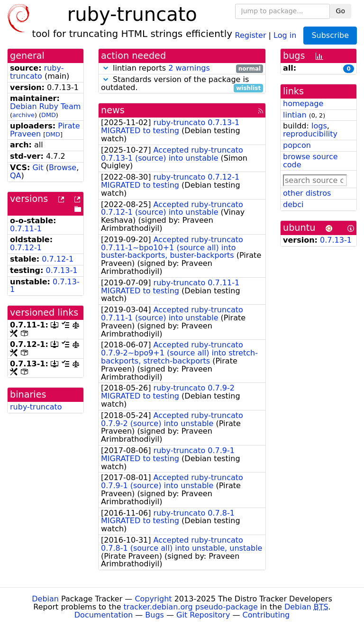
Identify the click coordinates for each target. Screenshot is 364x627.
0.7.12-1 (26, 248)
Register (251, 35)
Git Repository (203, 615)
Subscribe (330, 35)
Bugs (155, 615)
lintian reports (182, 68)
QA (16, 176)
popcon (297, 145)
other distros (307, 193)
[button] (106, 68)
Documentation (104, 615)
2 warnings (189, 68)
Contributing (266, 615)
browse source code (310, 161)
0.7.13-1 (62, 270)
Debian (45, 599)
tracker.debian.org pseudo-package (191, 607)
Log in (285, 35)
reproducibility (310, 134)
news (113, 110)
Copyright (153, 599)
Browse (63, 168)
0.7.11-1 (26, 229)
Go (341, 11)
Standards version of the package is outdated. (182, 84)
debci (293, 204)
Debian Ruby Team (45, 106)
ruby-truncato (37, 72)
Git (38, 168)
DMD (49, 115)
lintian (295, 115)
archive (23, 115)
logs (319, 126)
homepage (303, 104)
